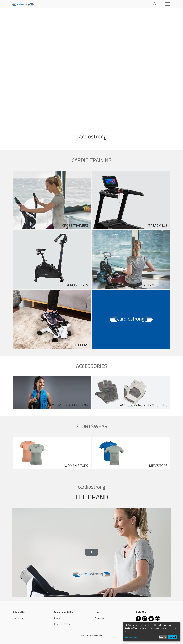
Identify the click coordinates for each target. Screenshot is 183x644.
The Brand (18, 618)
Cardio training (92, 160)
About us (99, 618)
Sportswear (92, 426)
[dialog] (152, 632)
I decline (163, 637)
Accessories (91, 366)
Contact (58, 618)
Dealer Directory (62, 624)
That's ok (172, 637)
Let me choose (131, 637)
